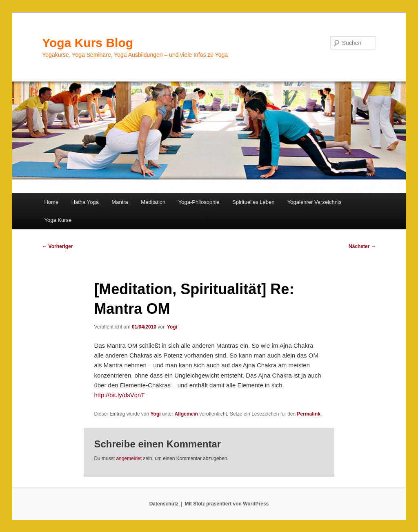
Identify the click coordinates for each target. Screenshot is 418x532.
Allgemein (186, 414)
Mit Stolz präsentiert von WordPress (227, 504)
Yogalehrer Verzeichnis (315, 202)
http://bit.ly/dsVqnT (119, 395)
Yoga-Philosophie (199, 202)
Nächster (362, 246)
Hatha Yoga (85, 202)
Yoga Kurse (58, 220)
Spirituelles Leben (253, 202)
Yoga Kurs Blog (88, 43)
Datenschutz (164, 504)
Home (51, 202)
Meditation (153, 202)
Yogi (172, 327)
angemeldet (129, 458)
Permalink (309, 414)
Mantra (120, 202)
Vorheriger (57, 246)
